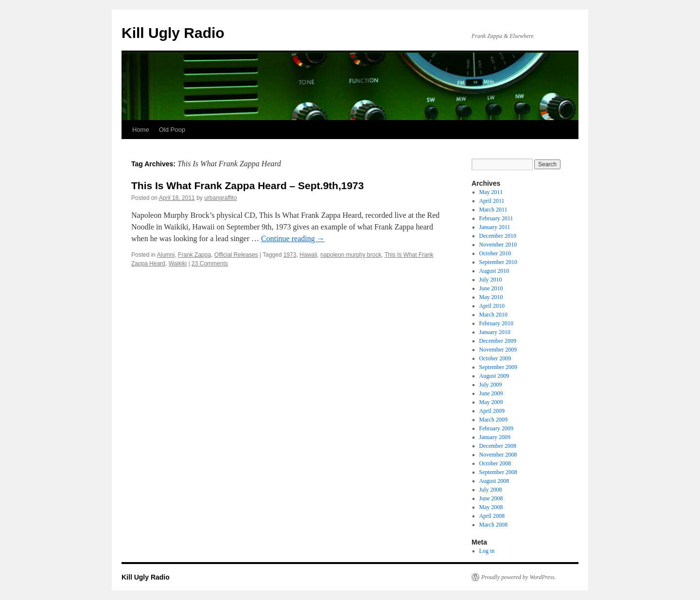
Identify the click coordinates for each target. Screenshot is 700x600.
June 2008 (491, 498)
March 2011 (493, 210)
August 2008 (494, 481)
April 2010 (492, 306)
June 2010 (491, 288)
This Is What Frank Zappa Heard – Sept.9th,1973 (247, 185)
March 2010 (493, 315)
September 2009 (498, 367)
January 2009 (495, 437)
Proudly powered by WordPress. (519, 577)
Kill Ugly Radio (173, 33)
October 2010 (495, 253)
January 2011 (495, 227)
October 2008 (495, 463)
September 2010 (498, 262)
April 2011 (492, 201)
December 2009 (498, 341)
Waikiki (178, 264)
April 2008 (492, 516)
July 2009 (491, 385)
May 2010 (491, 297)
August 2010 (494, 271)
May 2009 (491, 402)
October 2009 (495, 358)
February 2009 (496, 428)
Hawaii (308, 255)
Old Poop (172, 130)
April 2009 (492, 411)
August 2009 (494, 376)
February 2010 (496, 323)
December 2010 (498, 236)
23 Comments (210, 264)
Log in (487, 551)
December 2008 (498, 446)
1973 (290, 255)
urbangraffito (220, 198)
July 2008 (491, 490)
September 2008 (498, 472)
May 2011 (491, 192)
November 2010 (498, 245)
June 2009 (491, 393)
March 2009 (493, 420)
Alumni (166, 255)
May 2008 (491, 507)
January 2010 (495, 332)
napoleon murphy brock (351, 255)
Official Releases (236, 255)
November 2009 (498, 350)
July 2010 (491, 280)
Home (141, 130)
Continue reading (293, 238)
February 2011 (496, 218)
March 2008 (493, 525)
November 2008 (498, 455)
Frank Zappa (194, 255)
